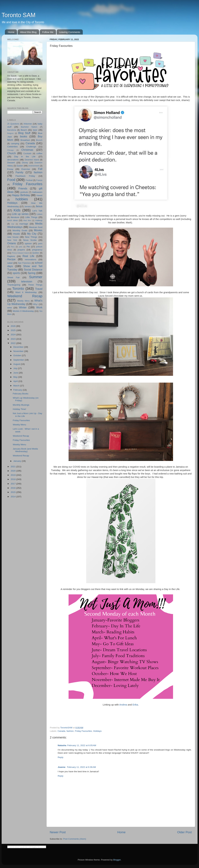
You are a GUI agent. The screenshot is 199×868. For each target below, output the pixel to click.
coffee (39, 153)
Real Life (28, 256)
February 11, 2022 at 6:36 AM (82, 767)
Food (11, 180)
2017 (13, 484)
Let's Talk (37, 211)
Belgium (11, 133)
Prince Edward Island (20, 253)
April (16, 381)
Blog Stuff (24, 133)
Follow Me (48, 32)
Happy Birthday (21, 195)
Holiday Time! (19, 409)
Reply (61, 757)
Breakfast (25, 140)
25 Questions (13, 124)
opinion (28, 244)
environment (34, 166)
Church (12, 153)
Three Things (35, 285)
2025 (13, 330)
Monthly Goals (20, 230)
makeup (39, 220)
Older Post (184, 832)
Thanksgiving (14, 285)
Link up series (20, 214)
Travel (39, 289)
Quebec (36, 253)
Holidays (97, 731)
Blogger (117, 860)
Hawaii (39, 195)
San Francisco (24, 263)
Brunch (39, 140)
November (19, 351)
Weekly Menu (23, 301)
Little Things (31, 217)
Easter (20, 166)
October (18, 355)
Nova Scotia (30, 240)
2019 (13, 475)
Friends (23, 188)
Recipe (11, 259)
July (16, 368)
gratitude (24, 192)
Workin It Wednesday (23, 311)
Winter (23, 307)
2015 (13, 492)
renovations (31, 260)
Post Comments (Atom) (75, 839)
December (19, 347)
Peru (13, 247)
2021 (13, 467)
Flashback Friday (25, 176)
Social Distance (33, 270)
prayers (21, 250)
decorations (13, 160)
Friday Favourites (83, 731)
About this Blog (28, 32)
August (17, 364)
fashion (70, 731)
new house (13, 237)
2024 (13, 335)
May (16, 377)
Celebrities (13, 147)
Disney (25, 163)
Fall (40, 169)
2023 (13, 339)
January (18, 461)
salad (10, 263)
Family (19, 172)
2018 (13, 479)
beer (35, 130)
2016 (13, 488)
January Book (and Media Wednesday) (25, 450)
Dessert (11, 163)
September (19, 360)
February (18, 390)
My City (32, 234)
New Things (31, 237)
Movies (38, 230)
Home (11, 32)
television (27, 281)
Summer (36, 277)
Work (39, 307)
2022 (13, 343)
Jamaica (28, 207)
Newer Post (58, 832)
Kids (17, 210)
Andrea (123, 705)
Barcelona (12, 130)
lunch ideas (13, 220)
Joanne (62, 767)
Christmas (27, 150)
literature (15, 217)
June (16, 373)
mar (13, 224)
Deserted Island (32, 160)
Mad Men (27, 220)
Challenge (31, 147)
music (17, 234)
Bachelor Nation (29, 127)
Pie (28, 247)
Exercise (26, 169)
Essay (10, 169)
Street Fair (14, 277)
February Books (20, 394)
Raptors (11, 256)
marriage (24, 224)
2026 (13, 326)
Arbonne (28, 124)
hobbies (22, 199)
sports (16, 273)
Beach (24, 130)
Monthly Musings (21, 405)
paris (40, 244)
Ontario (12, 243)
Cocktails (27, 154)
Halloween (37, 192)
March (17, 386)
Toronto (18, 289)
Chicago (11, 150)
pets (21, 247)
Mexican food (36, 227)
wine (10, 308)
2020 (13, 471)
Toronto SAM (19, 15)
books (24, 136)
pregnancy (37, 250)
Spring (32, 273)
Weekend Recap (25, 296)
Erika (135, 705)
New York (12, 240)
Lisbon (40, 214)
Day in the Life (25, 157)
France (39, 180)
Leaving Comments (70, 32)
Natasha (62, 745)
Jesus (39, 206)
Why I (36, 304)
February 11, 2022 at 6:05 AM (82, 745)
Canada (61, 731)
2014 (13, 497)
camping (15, 143)
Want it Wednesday (26, 292)
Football (29, 180)
